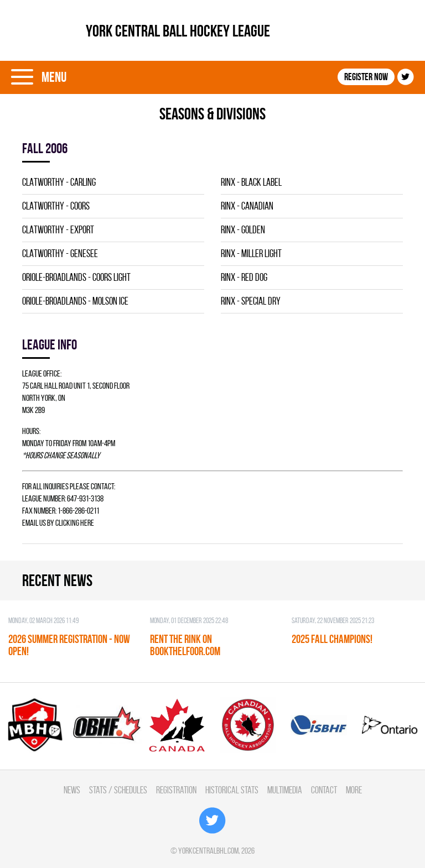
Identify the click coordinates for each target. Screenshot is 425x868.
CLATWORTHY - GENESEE (60, 253)
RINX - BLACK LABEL (251, 182)
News (72, 790)
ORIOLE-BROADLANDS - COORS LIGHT (76, 277)
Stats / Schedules (118, 790)
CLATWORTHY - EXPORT (58, 230)
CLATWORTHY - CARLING (59, 182)
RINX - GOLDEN (243, 230)
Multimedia (285, 790)
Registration (176, 790)
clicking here (75, 523)
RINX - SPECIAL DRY (251, 301)
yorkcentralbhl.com (208, 851)
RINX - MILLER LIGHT (251, 253)
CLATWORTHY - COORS (56, 206)
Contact (324, 790)
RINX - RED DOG (244, 277)
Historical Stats (232, 790)
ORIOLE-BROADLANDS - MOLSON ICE (75, 301)
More (354, 790)
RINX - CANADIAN (247, 206)
